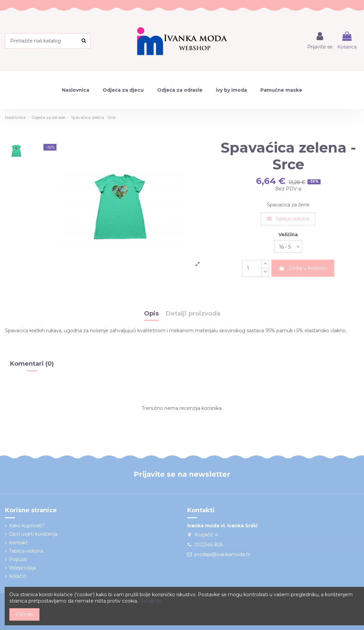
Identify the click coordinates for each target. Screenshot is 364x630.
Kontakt (18, 543)
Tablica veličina (288, 219)
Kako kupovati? (27, 526)
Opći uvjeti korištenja (33, 534)
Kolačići (18, 576)
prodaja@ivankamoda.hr (223, 554)
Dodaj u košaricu (303, 268)
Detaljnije (150, 601)
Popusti (18, 559)
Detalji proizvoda (193, 314)
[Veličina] (288, 246)
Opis (151, 314)
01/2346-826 (209, 545)
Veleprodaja (23, 568)
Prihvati (25, 614)
